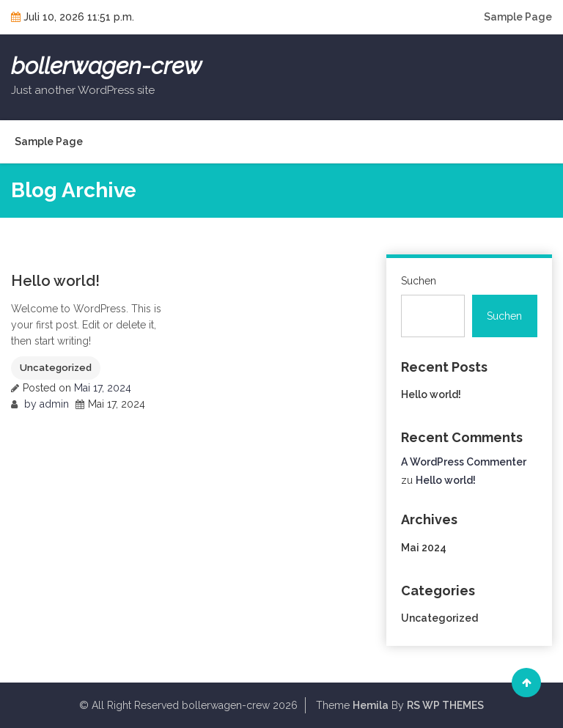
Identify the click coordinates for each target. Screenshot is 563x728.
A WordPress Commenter (464, 462)
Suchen (419, 281)
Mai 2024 (424, 548)
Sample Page (518, 17)
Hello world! (55, 281)
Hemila (371, 705)
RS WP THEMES (445, 705)
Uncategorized (56, 368)
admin (54, 404)
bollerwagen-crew (106, 66)
